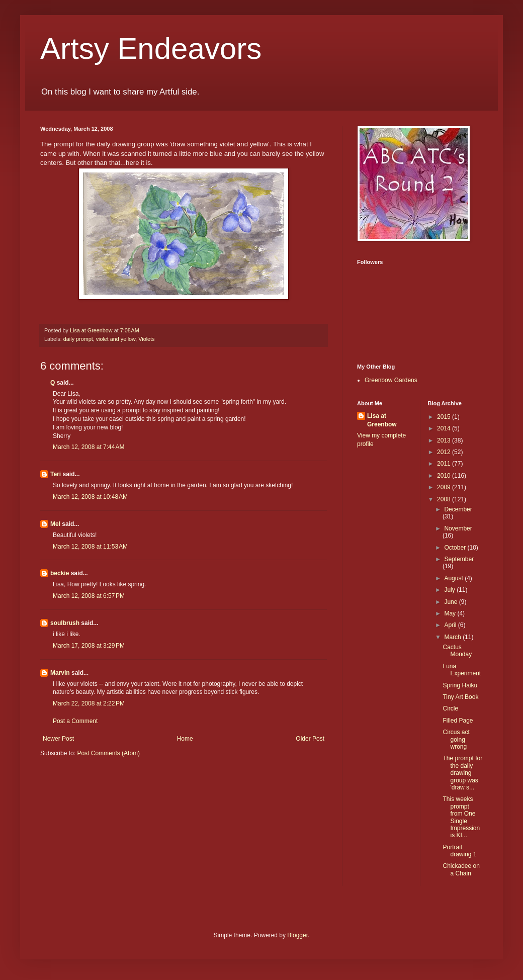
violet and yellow (116, 339)
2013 (445, 440)
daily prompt (78, 339)
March (453, 637)
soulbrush (65, 623)
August (454, 578)
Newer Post (58, 739)
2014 (445, 428)
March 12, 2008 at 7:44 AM (89, 447)
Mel (55, 524)
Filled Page (458, 721)
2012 (445, 452)
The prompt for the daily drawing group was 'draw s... (462, 773)
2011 (445, 464)
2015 (445, 417)
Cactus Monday (457, 651)
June (451, 602)
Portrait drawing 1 (459, 851)
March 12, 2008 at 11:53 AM (90, 547)
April (451, 625)
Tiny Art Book (460, 697)
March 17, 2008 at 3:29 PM (89, 646)
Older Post (310, 739)
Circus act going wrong (456, 739)
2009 (445, 487)
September (459, 559)
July (450, 590)
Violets (146, 339)
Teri (56, 474)
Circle (450, 708)
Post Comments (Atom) (108, 753)
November (458, 528)
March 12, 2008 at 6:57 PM (89, 596)
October (456, 548)
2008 (445, 499)
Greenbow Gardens (391, 380)
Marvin (60, 673)
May (451, 613)
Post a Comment (75, 721)
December (458, 509)
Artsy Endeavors (151, 49)
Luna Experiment (462, 670)
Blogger (297, 935)
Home (185, 739)
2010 (445, 476)
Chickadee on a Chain (461, 869)
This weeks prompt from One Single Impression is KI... (461, 817)
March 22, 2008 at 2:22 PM (89, 703)
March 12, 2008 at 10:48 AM (90, 497)
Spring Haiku (460, 685)
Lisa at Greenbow (382, 420)
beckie (60, 573)
